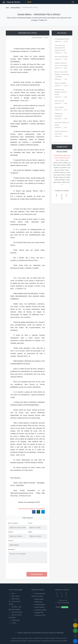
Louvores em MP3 (40, 615)
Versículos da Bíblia (41, 610)
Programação (14, 620)
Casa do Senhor (11, 2)
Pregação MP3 (39, 613)
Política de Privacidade (62, 603)
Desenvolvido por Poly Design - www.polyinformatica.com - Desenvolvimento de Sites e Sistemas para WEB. (39, 641)
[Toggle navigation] (73, 2)
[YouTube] (57, 596)
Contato (12, 623)
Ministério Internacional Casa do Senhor (22, 638)
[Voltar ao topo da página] (75, 620)
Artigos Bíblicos (39, 599)
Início (7, 7)
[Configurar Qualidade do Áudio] (75, 636)
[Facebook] (57, 593)
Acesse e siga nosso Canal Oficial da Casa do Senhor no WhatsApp (39, 633)
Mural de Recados (16, 612)
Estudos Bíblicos (16, 7)
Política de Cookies (61, 638)
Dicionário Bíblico (40, 605)
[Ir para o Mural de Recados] (75, 625)
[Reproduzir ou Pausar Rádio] (75, 641)
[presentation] (33, 568)
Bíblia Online (38, 602)
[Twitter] (66, 593)
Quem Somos (14, 596)
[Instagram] (62, 593)
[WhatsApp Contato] (62, 596)
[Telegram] (66, 596)
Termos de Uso (62, 600)
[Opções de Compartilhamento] (75, 631)
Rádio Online (14, 599)
